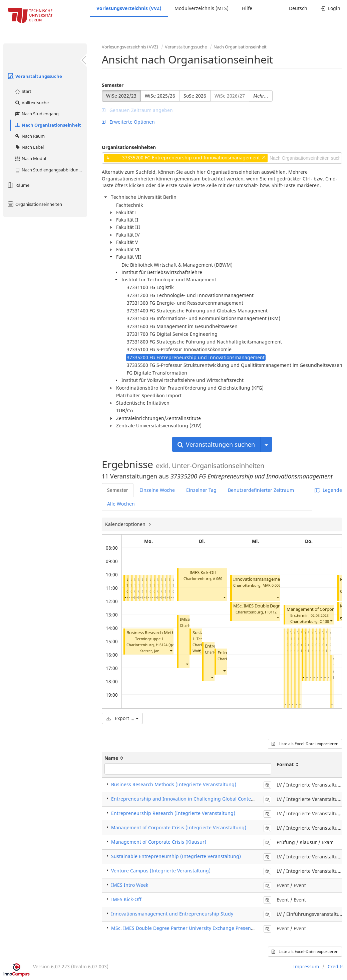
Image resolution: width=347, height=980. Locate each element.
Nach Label (29, 147)
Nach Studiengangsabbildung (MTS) (51, 170)
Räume (18, 185)
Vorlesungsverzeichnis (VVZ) (129, 8)
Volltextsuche (32, 103)
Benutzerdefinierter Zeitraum (261, 490)
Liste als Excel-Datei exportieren (305, 744)
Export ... (122, 718)
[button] (125, 597)
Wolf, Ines (201, 651)
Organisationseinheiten (34, 204)
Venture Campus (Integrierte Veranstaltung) (161, 871)
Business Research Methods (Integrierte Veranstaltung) (174, 784)
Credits (336, 966)
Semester (113, 85)
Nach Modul (30, 158)
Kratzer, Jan (149, 651)
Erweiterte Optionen (128, 122)
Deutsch (298, 8)
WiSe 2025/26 (160, 96)
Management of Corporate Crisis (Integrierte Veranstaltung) (179, 827)
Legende (328, 490)
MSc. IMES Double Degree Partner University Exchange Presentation (188, 928)
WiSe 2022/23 (121, 96)
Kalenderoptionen (126, 524)
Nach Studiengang (37, 114)
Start (23, 91)
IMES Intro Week (130, 885)
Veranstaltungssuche (34, 76)
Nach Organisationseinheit (48, 125)
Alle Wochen (121, 504)
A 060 (218, 579)
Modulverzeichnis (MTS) (202, 8)
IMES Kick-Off (203, 573)
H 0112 (271, 612)
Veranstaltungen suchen (216, 444)
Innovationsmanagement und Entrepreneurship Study (172, 914)
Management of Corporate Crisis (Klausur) (159, 842)
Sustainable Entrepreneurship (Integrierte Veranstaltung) (176, 856)
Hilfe (247, 8)
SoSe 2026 (195, 96)
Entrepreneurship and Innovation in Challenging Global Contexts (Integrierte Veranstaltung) (215, 799)
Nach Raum (30, 136)
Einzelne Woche (157, 490)
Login (330, 8)
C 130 (324, 621)
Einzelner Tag (201, 490)
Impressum (306, 966)
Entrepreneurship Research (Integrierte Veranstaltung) (173, 813)
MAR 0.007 (272, 585)
